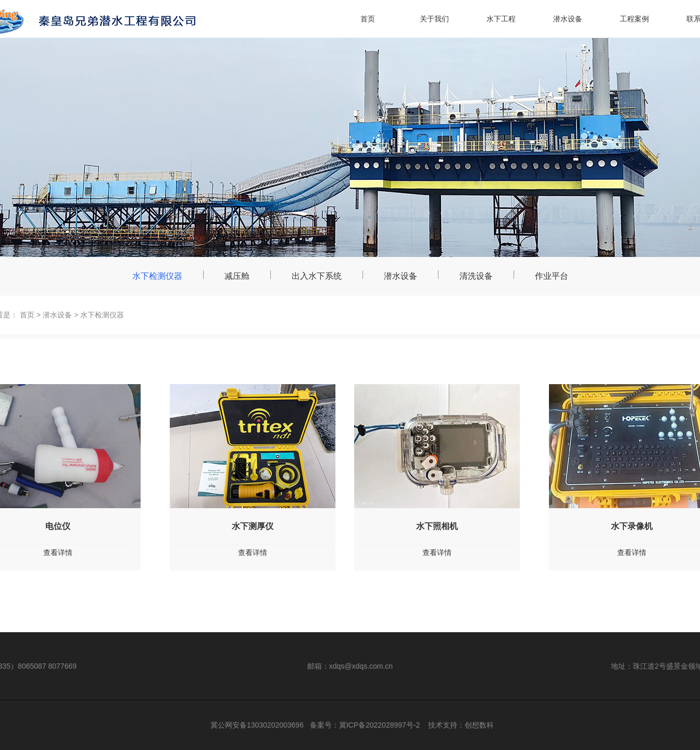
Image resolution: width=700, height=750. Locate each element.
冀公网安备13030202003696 (257, 725)
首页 (368, 19)
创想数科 (479, 725)
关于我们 (434, 19)
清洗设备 (476, 276)
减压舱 (237, 276)
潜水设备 (568, 19)
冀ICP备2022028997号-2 (380, 725)
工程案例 (634, 19)
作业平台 (552, 276)
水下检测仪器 (157, 276)
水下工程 (501, 19)
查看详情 (253, 552)
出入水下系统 (317, 276)
